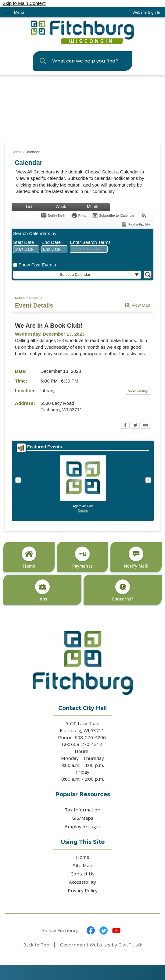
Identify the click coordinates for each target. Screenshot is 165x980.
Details (83, 511)
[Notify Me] (53, 215)
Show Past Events (37, 265)
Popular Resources (83, 794)
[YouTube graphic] (116, 930)
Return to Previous (28, 298)
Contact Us (82, 874)
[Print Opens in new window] (78, 215)
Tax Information (82, 810)
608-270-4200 (91, 737)
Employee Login (83, 826)
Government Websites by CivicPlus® (101, 945)
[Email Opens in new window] (145, 426)
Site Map (83, 865)
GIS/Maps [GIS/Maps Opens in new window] (82, 818)
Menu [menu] (19, 12)
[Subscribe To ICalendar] (113, 215)
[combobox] (26, 249)
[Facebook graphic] (91, 930)
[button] (43, 61)
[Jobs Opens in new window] (42, 590)
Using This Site (83, 842)
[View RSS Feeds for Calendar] (144, 215)
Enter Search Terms (90, 242)
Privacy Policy (83, 890)
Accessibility (82, 882)
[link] (146, 12)
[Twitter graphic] (104, 930)
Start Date (23, 242)
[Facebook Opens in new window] (125, 426)
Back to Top (36, 945)
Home (16, 152)
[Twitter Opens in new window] (135, 426)
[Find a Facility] (136, 224)
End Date (51, 242)
